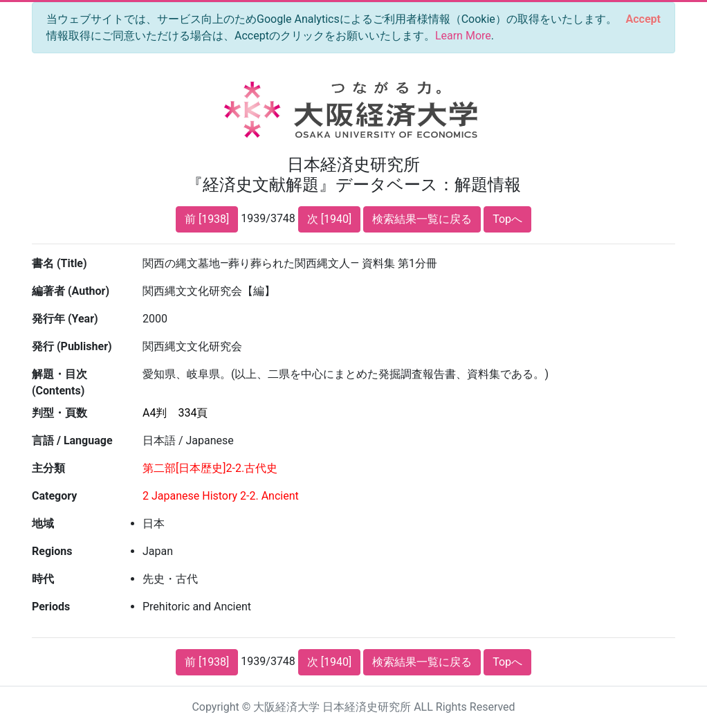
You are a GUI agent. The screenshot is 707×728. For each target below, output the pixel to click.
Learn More (463, 36)
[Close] (643, 19)
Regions (52, 551)
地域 (43, 524)
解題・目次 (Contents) (59, 382)
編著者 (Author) (71, 291)
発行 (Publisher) (72, 346)
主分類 (48, 468)
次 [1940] (329, 219)
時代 (43, 579)
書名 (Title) (59, 263)
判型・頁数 (59, 413)
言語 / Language (72, 440)
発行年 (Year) (65, 319)
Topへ (507, 219)
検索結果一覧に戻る (422, 219)
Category (54, 496)
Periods (51, 607)
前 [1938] (207, 219)
